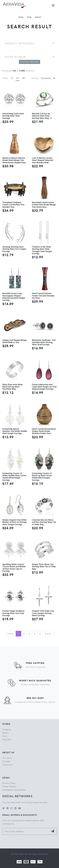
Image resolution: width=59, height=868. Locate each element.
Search (38, 17)
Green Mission (9, 786)
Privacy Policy (9, 783)
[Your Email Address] (26, 831)
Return (6, 733)
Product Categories (19, 43)
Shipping (7, 729)
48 (23, 78)
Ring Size (7, 739)
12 (12, 78)
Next (48, 634)
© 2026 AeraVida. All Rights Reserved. (30, 854)
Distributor (8, 765)
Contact (6, 761)
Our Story (7, 758)
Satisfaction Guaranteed (14, 790)
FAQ (5, 736)
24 (17, 78)
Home (21, 17)
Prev (11, 634)
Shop (29, 17)
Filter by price (15, 57)
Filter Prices (30, 62)
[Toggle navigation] (53, 5)
